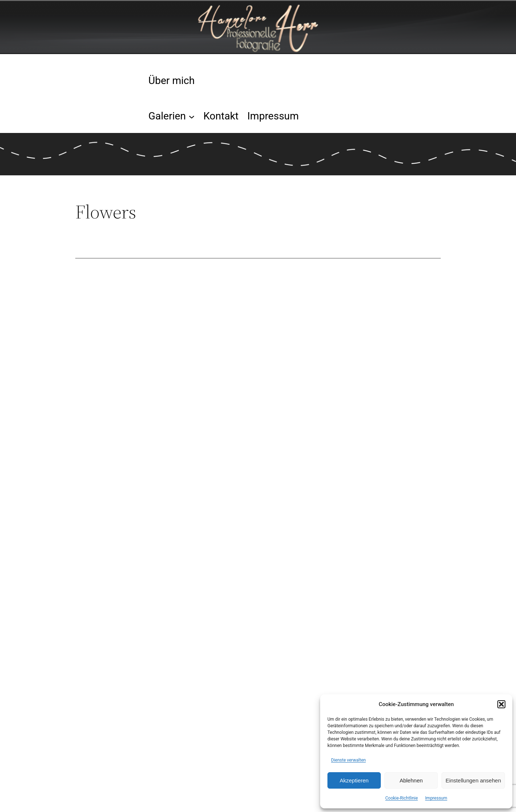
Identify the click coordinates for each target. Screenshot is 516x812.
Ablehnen (411, 780)
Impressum (436, 798)
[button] (501, 704)
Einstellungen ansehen (473, 780)
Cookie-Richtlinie (401, 798)
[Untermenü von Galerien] (192, 116)
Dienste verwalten (348, 760)
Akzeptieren (354, 780)
